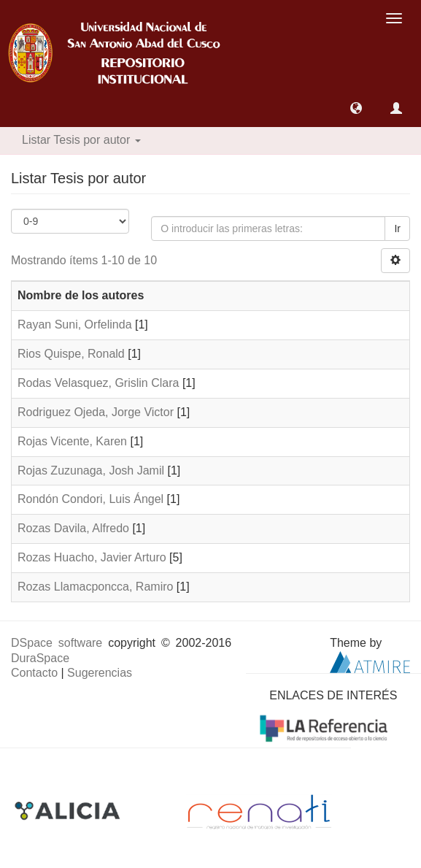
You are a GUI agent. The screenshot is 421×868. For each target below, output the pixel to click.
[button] (356, 108)
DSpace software (57, 643)
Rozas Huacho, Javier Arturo (92, 557)
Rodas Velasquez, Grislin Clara (98, 383)
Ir (397, 228)
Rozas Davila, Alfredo (73, 528)
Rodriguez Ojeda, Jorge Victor (96, 412)
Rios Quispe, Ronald (71, 354)
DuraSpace (40, 658)
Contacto (34, 673)
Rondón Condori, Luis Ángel (90, 499)
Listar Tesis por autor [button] (81, 140)
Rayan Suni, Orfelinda (75, 324)
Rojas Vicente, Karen (72, 441)
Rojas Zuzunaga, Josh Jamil (91, 471)
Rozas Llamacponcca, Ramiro (95, 587)
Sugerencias (100, 673)
